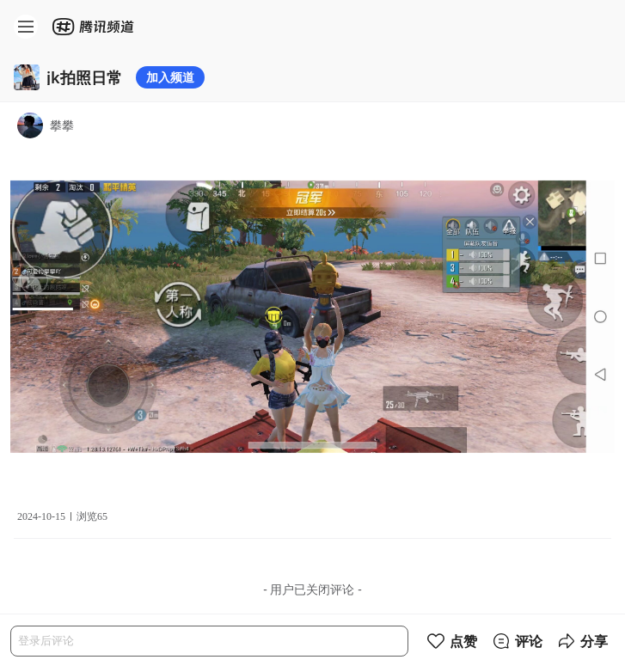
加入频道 (170, 77)
